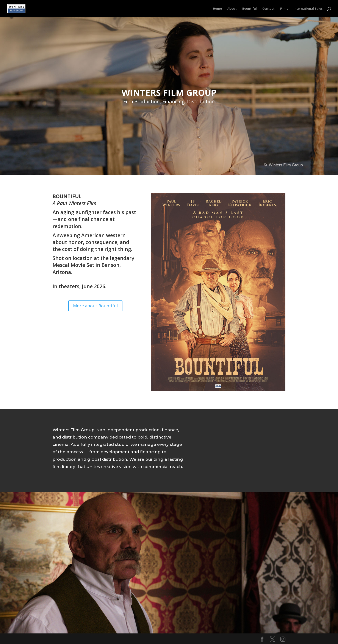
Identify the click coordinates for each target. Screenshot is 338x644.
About (232, 9)
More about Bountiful (95, 306)
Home (217, 9)
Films (284, 9)
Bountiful (250, 9)
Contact (268, 9)
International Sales (308, 9)
